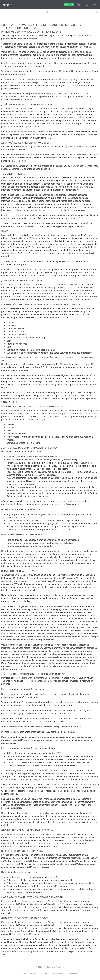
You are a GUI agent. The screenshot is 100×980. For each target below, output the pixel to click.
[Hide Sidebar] (95, 5)
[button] (79, 5)
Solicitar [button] (69, 5)
